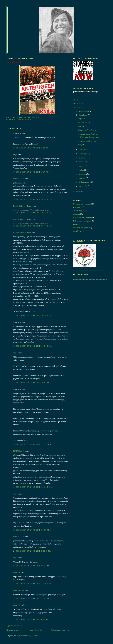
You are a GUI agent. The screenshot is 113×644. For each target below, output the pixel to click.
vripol (16, 155)
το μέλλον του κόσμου (22, 119)
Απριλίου (82, 174)
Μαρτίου (82, 178)
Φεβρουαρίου (84, 182)
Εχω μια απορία (84, 122)
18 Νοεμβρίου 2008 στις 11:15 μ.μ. (33, 444)
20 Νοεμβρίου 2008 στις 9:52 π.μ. (32, 551)
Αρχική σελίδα (36, 630)
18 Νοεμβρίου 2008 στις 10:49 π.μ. (33, 316)
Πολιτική (77, 207)
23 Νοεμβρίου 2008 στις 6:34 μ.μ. (32, 620)
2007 (78, 191)
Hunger (81, 145)
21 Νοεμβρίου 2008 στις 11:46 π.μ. (33, 584)
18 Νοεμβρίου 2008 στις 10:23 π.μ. (33, 199)
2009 (78, 103)
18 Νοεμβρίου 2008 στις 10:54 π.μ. (33, 346)
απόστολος (18, 572)
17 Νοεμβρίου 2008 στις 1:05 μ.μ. (32, 148)
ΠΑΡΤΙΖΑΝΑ (19, 179)
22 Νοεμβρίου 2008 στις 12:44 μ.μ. (33, 599)
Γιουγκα (76, 224)
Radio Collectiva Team (22, 206)
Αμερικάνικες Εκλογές (87, 141)
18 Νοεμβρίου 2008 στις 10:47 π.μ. (33, 226)
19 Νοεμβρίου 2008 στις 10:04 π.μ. (33, 487)
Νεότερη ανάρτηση (14, 630)
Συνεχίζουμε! (83, 126)
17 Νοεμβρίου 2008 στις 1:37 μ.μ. (32, 172)
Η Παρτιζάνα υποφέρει (82, 221)
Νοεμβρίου (83, 115)
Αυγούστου (83, 158)
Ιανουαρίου (83, 186)
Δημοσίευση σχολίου (15, 626)
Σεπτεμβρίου (84, 154)
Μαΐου (81, 170)
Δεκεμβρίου (83, 111)
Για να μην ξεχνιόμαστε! (88, 130)
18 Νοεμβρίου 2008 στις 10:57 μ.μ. (33, 383)
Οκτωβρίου (83, 150)
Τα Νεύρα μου (79, 211)
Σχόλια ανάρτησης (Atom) (27, 636)
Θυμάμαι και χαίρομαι (82, 204)
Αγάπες (76, 214)
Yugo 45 (81, 118)
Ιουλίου (82, 162)
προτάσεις (77, 231)
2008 (78, 107)
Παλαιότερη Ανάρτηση (60, 630)
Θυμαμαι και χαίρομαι (82, 228)
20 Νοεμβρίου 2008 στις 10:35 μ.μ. (33, 566)
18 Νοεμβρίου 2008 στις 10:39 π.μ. (33, 213)
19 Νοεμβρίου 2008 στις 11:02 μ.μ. (33, 530)
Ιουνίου (82, 166)
